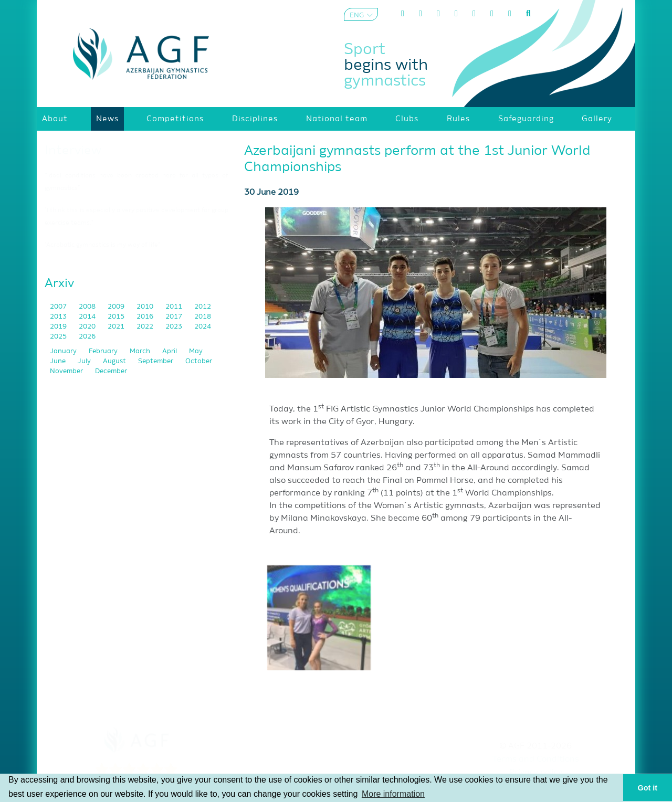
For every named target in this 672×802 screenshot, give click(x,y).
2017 (175, 317)
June (59, 361)
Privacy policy (536, 773)
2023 (175, 327)
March (141, 351)
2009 (117, 307)
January (64, 351)
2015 (117, 317)
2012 (203, 307)
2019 (59, 327)
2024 (203, 327)
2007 (59, 307)
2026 (87, 337)
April (170, 351)
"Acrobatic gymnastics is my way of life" (102, 245)
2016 (146, 317)
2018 (203, 317)
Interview (73, 151)
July (85, 361)
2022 (146, 327)
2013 (59, 317)
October (199, 361)
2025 (59, 337)
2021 (117, 327)
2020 (88, 327)
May (196, 351)
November (67, 371)
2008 (88, 307)
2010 (146, 307)
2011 (175, 307)
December (111, 371)
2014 (88, 317)
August (115, 361)
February (104, 351)
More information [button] (393, 794)
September (156, 361)
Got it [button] (648, 788)
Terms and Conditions (536, 759)
